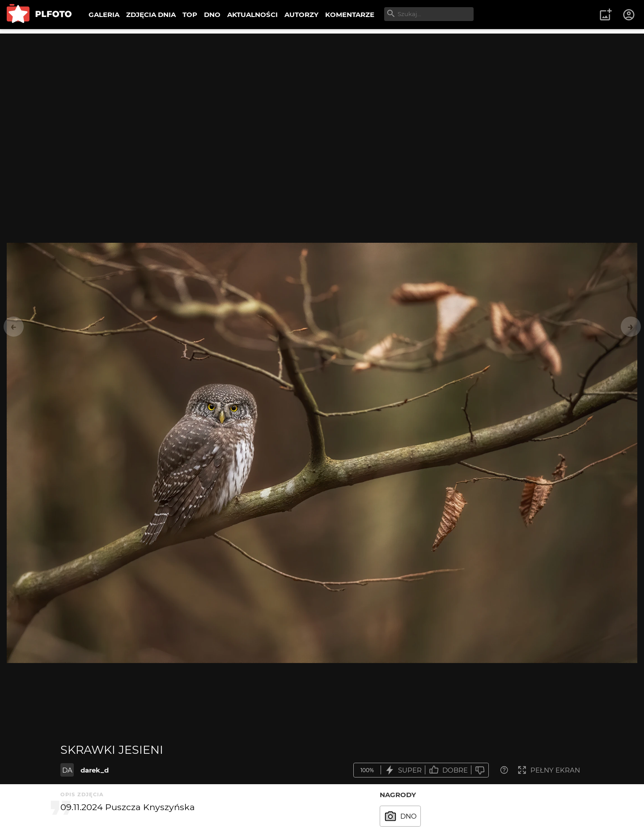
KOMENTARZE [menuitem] (350, 15)
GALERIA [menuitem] (104, 15)
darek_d (95, 770)
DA (67, 770)
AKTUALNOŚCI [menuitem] (252, 15)
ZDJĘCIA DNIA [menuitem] (151, 15)
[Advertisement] (322, 96)
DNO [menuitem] (212, 15)
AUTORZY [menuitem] (301, 15)
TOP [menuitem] (190, 15)
